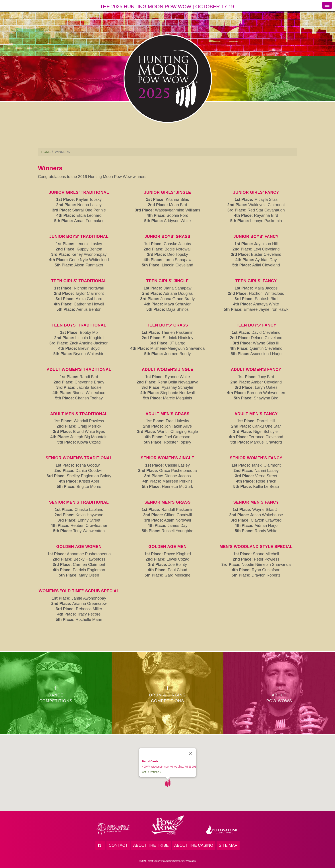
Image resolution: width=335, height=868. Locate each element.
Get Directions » (151, 766)
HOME (46, 152)
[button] (167, 777)
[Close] (191, 747)
